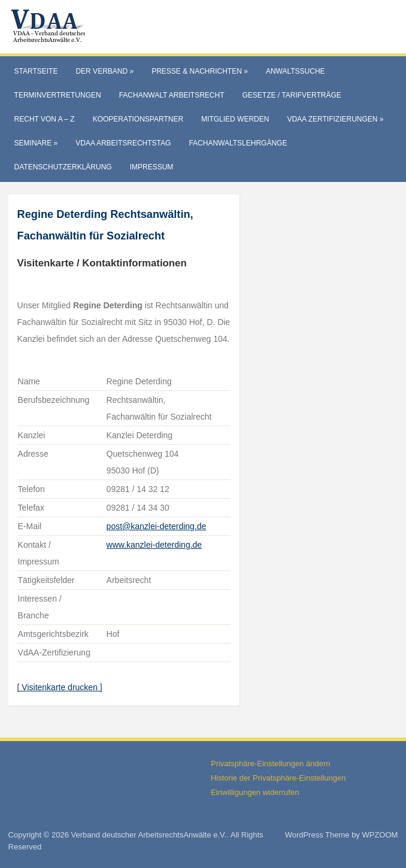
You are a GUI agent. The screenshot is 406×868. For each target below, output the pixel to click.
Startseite (36, 71)
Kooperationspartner (138, 119)
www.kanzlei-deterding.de (154, 545)
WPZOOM (380, 835)
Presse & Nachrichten (200, 71)
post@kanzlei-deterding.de (157, 526)
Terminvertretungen (58, 95)
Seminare (36, 143)
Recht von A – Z (45, 119)
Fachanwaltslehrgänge (238, 143)
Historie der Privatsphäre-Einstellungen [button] (278, 778)
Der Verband (104, 71)
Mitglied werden (235, 119)
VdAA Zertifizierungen (335, 119)
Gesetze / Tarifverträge (291, 95)
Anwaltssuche (296, 71)
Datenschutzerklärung (63, 167)
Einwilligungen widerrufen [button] (255, 792)
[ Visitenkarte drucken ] (60, 687)
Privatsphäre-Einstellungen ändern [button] (270, 764)
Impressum (152, 167)
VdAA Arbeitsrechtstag (123, 143)
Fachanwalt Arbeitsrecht (172, 95)
